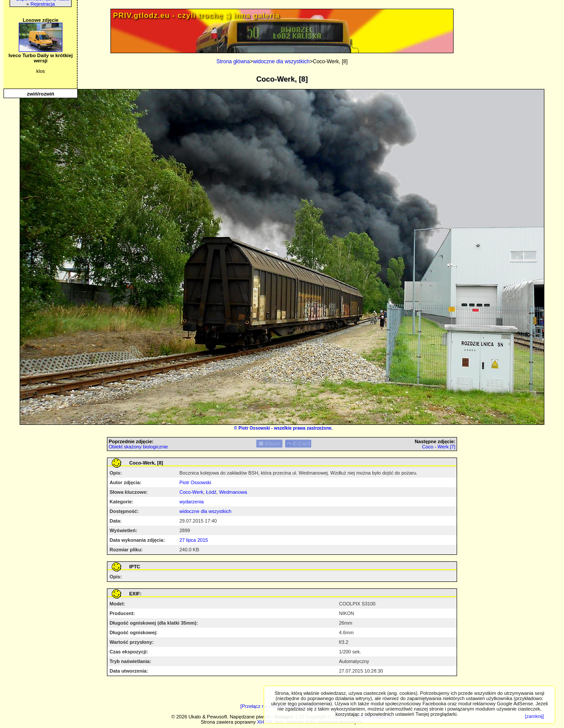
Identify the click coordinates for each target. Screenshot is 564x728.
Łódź (211, 492)
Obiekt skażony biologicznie (138, 447)
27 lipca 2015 (194, 540)
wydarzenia (192, 502)
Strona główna (233, 62)
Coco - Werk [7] (439, 447)
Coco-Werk (191, 492)
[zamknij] (535, 716)
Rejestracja (43, 4)
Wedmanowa (233, 492)
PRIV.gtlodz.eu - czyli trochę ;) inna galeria (196, 15)
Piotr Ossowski (254, 428)
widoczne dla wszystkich (281, 62)
